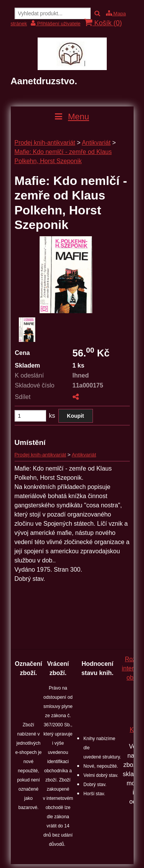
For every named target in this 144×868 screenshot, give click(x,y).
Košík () (103, 23)
